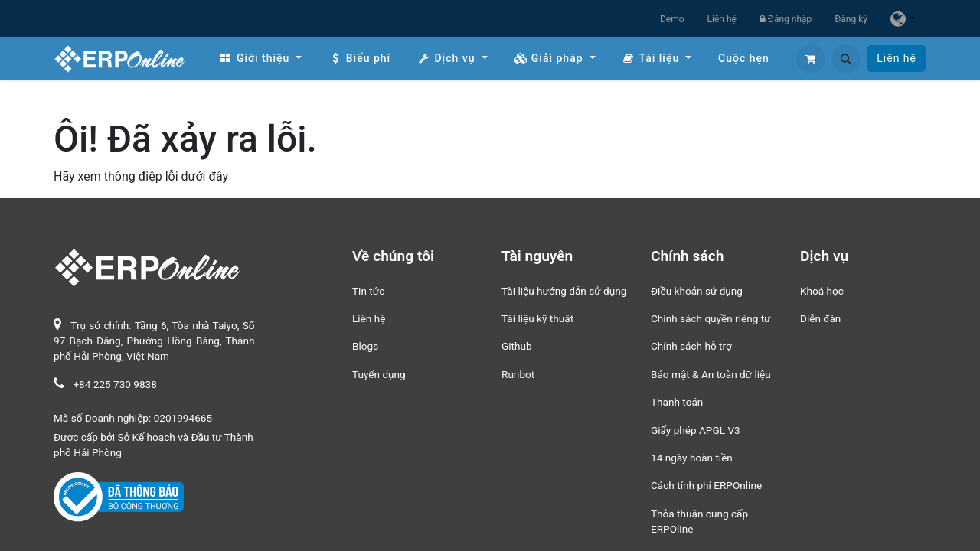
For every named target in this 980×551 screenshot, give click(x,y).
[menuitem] (260, 59)
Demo (672, 19)
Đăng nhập (786, 19)
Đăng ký (851, 19)
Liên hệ (722, 19)
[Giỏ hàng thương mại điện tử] (811, 59)
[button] (846, 59)
